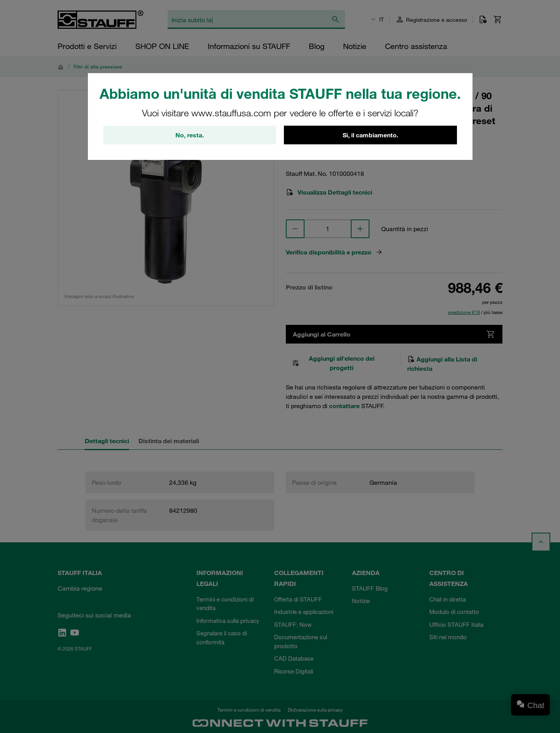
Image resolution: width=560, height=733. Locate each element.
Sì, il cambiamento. (370, 135)
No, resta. (190, 135)
